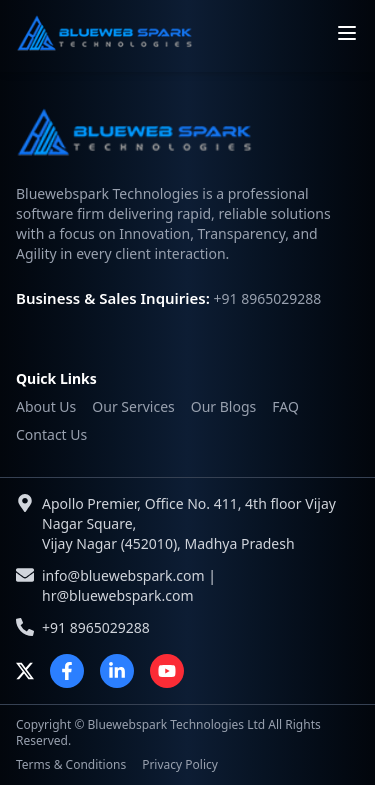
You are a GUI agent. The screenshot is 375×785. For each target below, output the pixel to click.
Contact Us (51, 434)
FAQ (285, 406)
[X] (25, 671)
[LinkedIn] (117, 671)
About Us (46, 406)
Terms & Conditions (71, 765)
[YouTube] (167, 671)
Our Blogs (224, 406)
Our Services (133, 406)
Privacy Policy (180, 765)
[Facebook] (67, 671)
